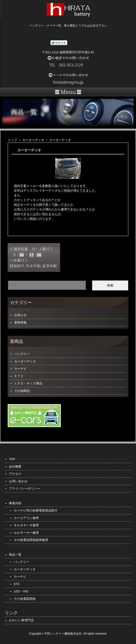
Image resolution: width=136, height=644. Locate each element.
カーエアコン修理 (26, 518)
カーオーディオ (25, 361)
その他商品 (22, 391)
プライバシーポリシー (25, 488)
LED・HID (21, 591)
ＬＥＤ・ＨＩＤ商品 (28, 383)
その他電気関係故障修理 (31, 540)
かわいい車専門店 (21, 620)
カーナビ (20, 369)
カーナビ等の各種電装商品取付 (36, 510)
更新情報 (20, 322)
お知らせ (20, 315)
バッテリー (22, 354)
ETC (17, 584)
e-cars (34, 416)
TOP (12, 459)
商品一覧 (15, 555)
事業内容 (15, 503)
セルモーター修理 (26, 533)
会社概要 (15, 467)
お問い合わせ (18, 481)
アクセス (15, 474)
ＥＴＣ (19, 376)
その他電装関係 (25, 599)
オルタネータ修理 (26, 525)
